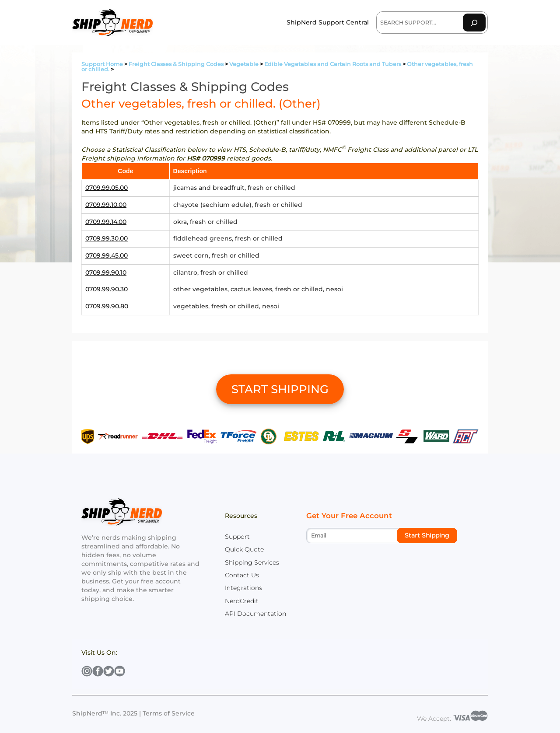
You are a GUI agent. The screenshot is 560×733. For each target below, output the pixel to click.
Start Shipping (427, 535)
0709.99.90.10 (106, 272)
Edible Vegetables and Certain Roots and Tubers (333, 64)
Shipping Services (252, 562)
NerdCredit (242, 601)
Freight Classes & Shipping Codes (176, 64)
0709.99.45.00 (107, 255)
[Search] (474, 23)
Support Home (102, 64)
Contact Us (242, 575)
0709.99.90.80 (107, 306)
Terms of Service (169, 713)
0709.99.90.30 (107, 289)
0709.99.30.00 (107, 238)
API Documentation (255, 614)
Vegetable (244, 64)
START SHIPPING (280, 389)
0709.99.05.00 (107, 188)
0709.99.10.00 (106, 205)
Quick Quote (244, 549)
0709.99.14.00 (106, 222)
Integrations (243, 588)
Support (237, 537)
